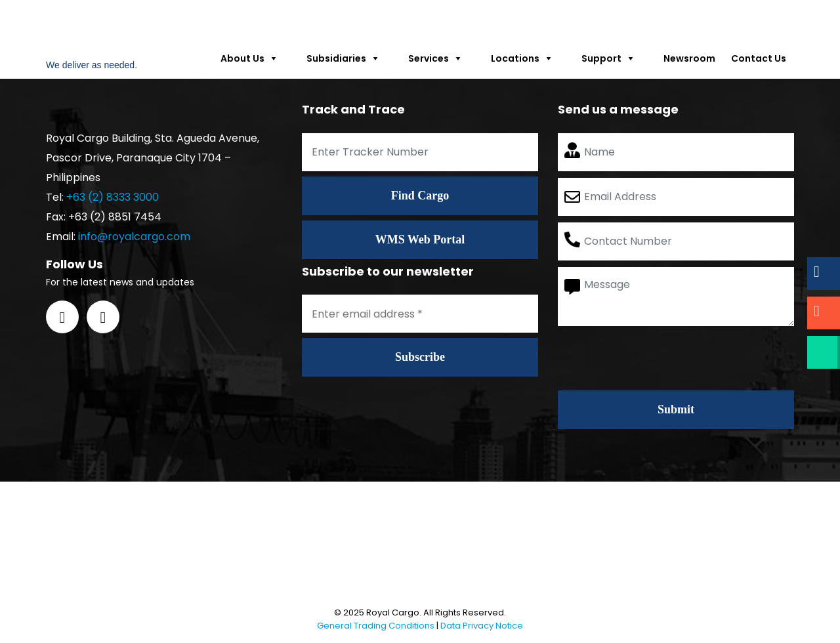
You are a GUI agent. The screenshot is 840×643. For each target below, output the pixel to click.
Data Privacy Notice (482, 626)
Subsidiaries (349, 58)
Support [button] (615, 58)
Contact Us (759, 58)
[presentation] (658, 358)
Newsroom (689, 58)
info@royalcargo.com (134, 237)
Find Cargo (420, 196)
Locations (528, 58)
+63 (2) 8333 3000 (113, 197)
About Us (256, 58)
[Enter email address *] (420, 314)
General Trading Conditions (376, 626)
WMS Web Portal (420, 239)
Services (442, 58)
